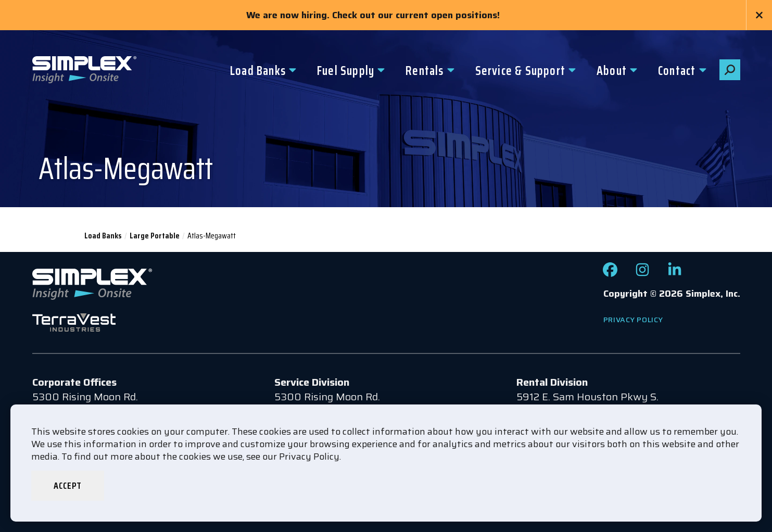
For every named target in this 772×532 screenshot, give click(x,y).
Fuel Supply (346, 71)
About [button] (612, 71)
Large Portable (155, 236)
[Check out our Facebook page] (610, 273)
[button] (730, 70)
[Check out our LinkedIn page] (675, 273)
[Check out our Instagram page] (642, 273)
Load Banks (258, 71)
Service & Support (520, 71)
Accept (67, 486)
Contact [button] (677, 71)
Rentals (425, 71)
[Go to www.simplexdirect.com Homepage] (84, 71)
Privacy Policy (633, 320)
